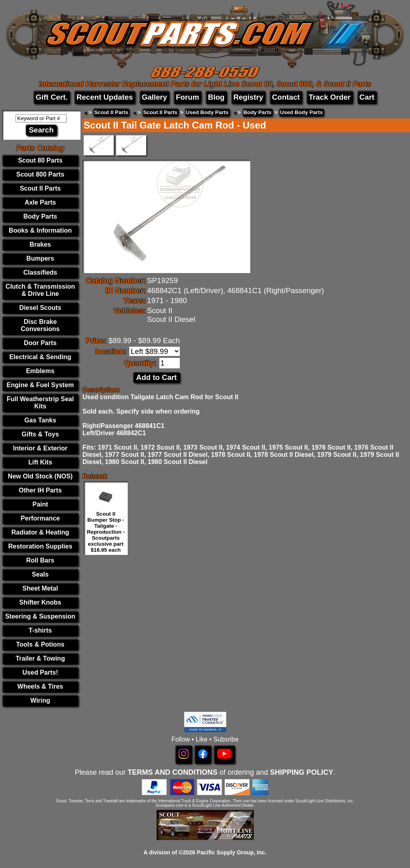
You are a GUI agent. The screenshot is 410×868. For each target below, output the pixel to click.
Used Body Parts (207, 112)
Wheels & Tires (40, 686)
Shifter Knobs (40, 602)
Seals (40, 574)
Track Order (330, 97)
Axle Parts (40, 202)
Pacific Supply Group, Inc (231, 852)
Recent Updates (105, 97)
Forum (187, 97)
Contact (286, 97)
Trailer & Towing (40, 658)
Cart (367, 97)
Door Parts (40, 343)
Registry (248, 97)
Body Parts (40, 216)
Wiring (40, 700)
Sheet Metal (40, 588)
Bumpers (40, 258)
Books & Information (40, 230)
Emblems (40, 371)
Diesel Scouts (40, 308)
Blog (216, 97)
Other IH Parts (40, 490)
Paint (40, 504)
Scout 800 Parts (40, 174)
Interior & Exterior (40, 448)
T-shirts (40, 630)
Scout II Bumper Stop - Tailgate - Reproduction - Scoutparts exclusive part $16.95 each (106, 532)
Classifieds (40, 272)
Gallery (154, 97)
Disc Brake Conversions (40, 325)
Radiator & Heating (40, 532)
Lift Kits (40, 462)
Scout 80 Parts (40, 160)
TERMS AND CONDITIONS (173, 772)
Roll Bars (40, 560)
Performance (40, 518)
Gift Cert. (52, 97)
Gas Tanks (40, 420)
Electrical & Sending (40, 357)
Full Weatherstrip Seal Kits (40, 403)
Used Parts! (40, 672)
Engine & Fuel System (40, 385)
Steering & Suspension (40, 616)
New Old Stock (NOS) (40, 476)
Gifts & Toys (40, 434)
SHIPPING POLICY (301, 772)
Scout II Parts (40, 188)
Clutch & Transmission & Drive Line (40, 290)
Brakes (40, 244)
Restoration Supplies (40, 546)
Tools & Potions (40, 644)
